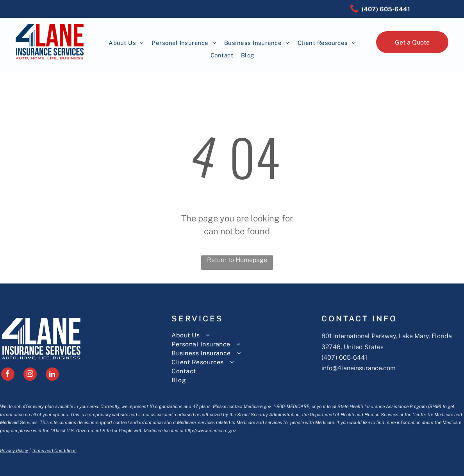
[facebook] (8, 375)
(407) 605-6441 (344, 357)
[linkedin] (52, 375)
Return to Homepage (237, 260)
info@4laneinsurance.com (359, 368)
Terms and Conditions (54, 451)
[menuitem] (126, 43)
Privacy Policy (14, 451)
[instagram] (30, 375)
